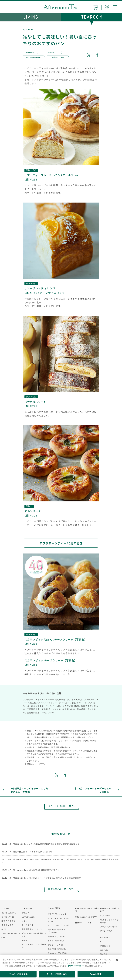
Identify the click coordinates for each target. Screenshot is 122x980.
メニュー (26, 921)
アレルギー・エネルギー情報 (34, 946)
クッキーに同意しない (57, 974)
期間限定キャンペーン (32, 929)
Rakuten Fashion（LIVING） (56, 931)
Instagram (105, 946)
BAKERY (25, 913)
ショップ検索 (54, 908)
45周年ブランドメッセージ (109, 921)
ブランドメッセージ (109, 927)
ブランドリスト (107, 931)
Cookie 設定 (96, 974)
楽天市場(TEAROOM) (58, 949)
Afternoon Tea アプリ (86, 917)
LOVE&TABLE (28, 917)
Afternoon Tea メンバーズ (87, 910)
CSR (3, 937)
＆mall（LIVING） (56, 941)
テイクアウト (28, 925)
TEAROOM (27, 908)
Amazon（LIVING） (57, 936)
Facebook (105, 937)
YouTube (104, 950)
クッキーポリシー (76, 966)
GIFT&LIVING (8, 917)
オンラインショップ (57, 914)
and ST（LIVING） (57, 945)
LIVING (5, 908)
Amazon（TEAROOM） (59, 953)
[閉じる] (117, 960)
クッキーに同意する (18, 974)
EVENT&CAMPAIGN (11, 933)
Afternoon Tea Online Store (59, 920)
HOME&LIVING (9, 913)
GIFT (4, 929)
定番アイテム (8, 925)
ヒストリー (105, 915)
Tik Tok (104, 954)
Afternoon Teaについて (110, 910)
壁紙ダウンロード (83, 922)
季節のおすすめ (8, 921)
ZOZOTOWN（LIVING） (59, 925)
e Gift (24, 940)
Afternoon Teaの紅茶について (34, 935)
